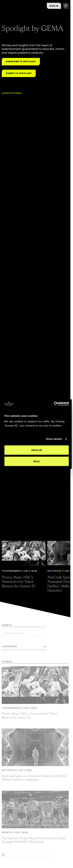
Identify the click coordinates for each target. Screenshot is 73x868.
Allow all (36, 450)
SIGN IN (54, 6)
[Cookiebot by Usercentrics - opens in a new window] (54, 404)
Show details (54, 439)
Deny (36, 461)
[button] (66, 6)
